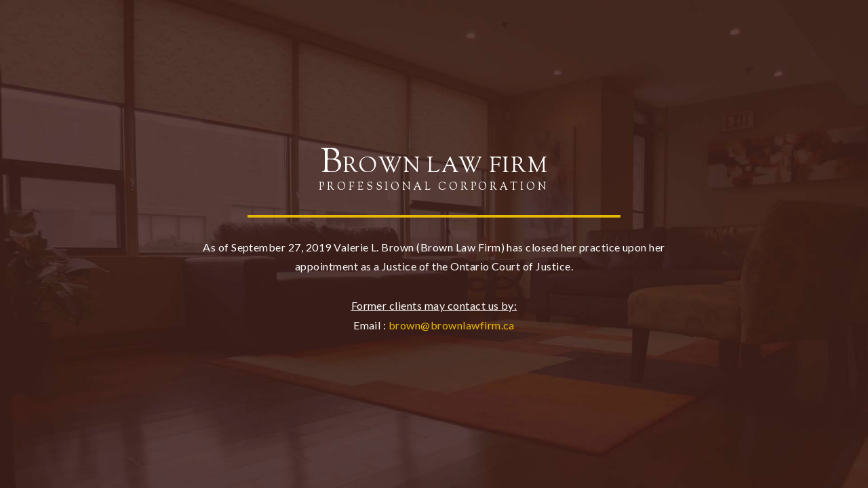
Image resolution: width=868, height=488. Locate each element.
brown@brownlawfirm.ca (452, 325)
